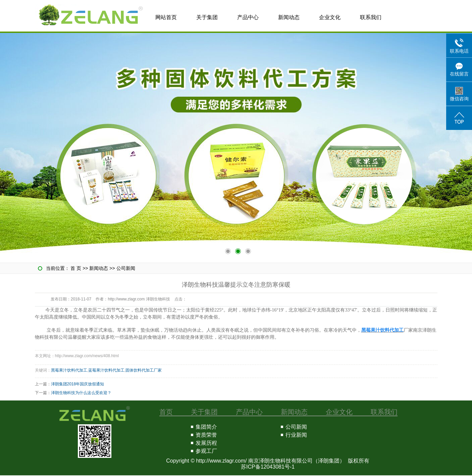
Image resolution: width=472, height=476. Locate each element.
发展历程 (206, 443)
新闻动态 (289, 17)
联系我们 (371, 17)
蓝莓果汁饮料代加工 (106, 370)
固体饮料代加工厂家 (144, 370)
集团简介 (206, 427)
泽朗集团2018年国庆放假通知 (78, 384)
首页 (166, 412)
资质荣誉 (206, 435)
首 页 (76, 268)
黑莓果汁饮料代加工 (69, 370)
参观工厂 (206, 451)
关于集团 (207, 17)
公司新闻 (126, 268)
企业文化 (330, 17)
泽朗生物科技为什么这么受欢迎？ (81, 393)
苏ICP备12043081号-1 (268, 467)
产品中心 (248, 17)
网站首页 (166, 17)
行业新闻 (296, 435)
